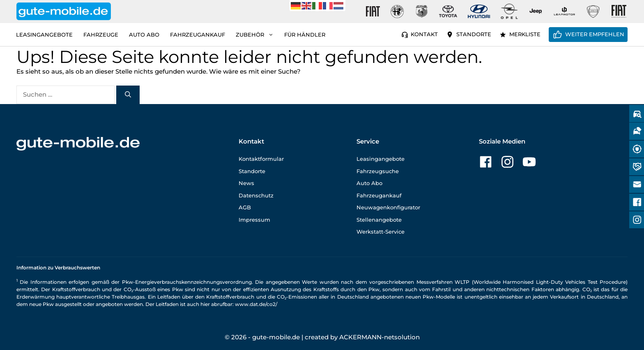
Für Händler (305, 35)
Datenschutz (256, 195)
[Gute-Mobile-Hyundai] (479, 11)
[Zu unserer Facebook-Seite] (486, 162)
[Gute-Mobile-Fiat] (373, 12)
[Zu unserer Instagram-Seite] (507, 162)
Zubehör (257, 35)
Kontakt (424, 34)
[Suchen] (128, 95)
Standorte (474, 34)
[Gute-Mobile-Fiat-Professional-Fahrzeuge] (617, 12)
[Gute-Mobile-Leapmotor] (564, 11)
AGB (245, 207)
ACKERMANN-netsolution (379, 337)
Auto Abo (144, 35)
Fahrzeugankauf (198, 35)
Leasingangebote (44, 35)
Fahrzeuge (101, 35)
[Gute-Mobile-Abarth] (422, 12)
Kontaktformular (261, 159)
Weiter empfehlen (595, 34)
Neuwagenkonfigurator (388, 207)
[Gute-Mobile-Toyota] (448, 11)
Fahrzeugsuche (378, 171)
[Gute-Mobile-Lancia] (593, 12)
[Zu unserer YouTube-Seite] (529, 162)
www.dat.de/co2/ (256, 304)
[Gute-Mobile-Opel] (509, 11)
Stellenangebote (379, 220)
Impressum (254, 220)
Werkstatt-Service (381, 232)
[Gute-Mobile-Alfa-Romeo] (397, 12)
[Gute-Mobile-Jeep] (536, 11)
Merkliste (525, 34)
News (246, 183)
